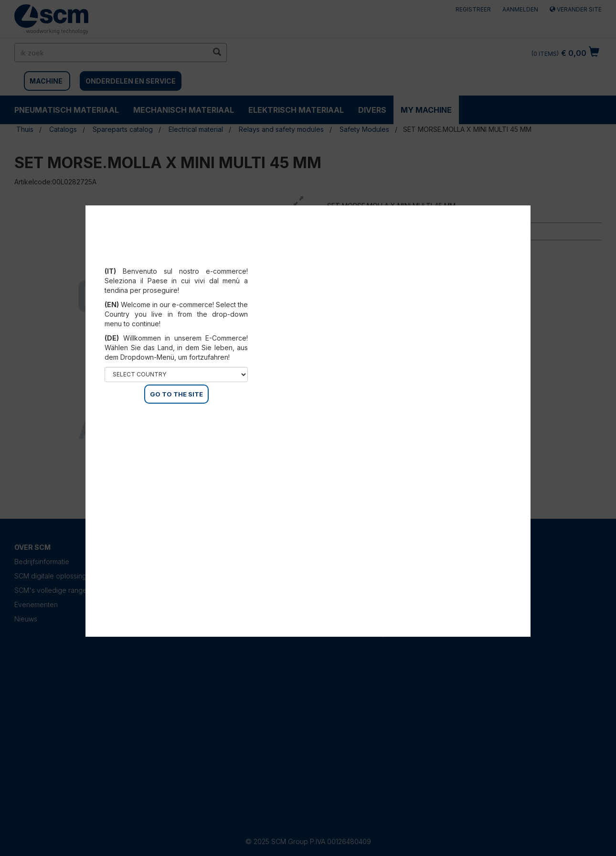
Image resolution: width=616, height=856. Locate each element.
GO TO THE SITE (176, 394)
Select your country (176, 259)
